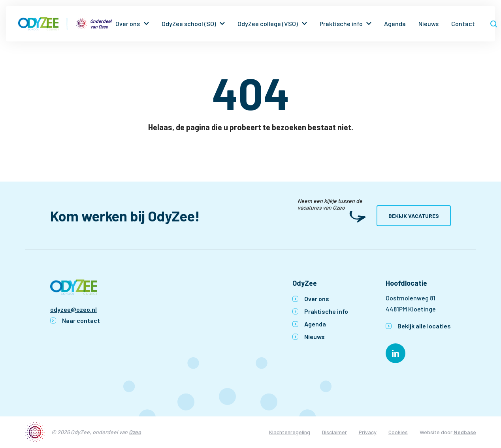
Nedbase (465, 432)
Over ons (128, 23)
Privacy (368, 432)
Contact (463, 23)
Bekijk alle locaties (424, 326)
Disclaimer (334, 432)
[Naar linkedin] (396, 353)
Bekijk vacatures (414, 216)
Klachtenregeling (290, 432)
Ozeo (135, 432)
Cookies (398, 432)
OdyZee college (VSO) (268, 23)
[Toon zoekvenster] (494, 24)
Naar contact (81, 320)
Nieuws (428, 23)
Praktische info (341, 23)
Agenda (395, 23)
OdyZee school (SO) (189, 23)
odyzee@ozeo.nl (73, 309)
